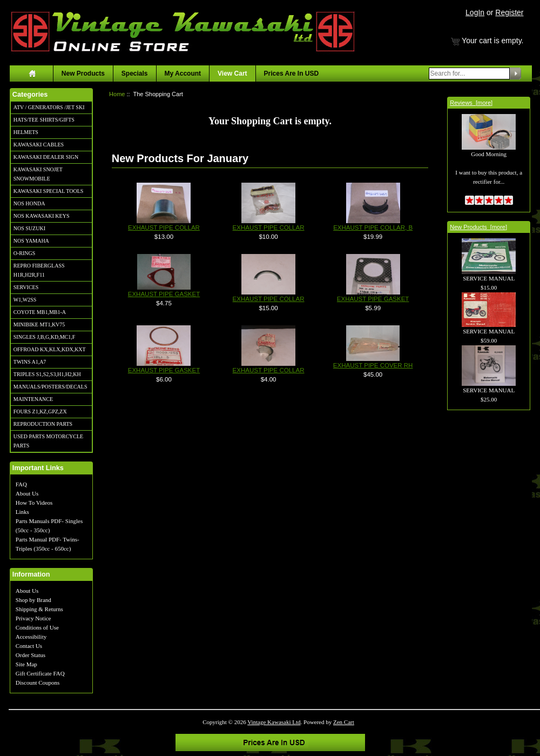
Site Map (26, 664)
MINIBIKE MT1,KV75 (39, 325)
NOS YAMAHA (31, 241)
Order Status (31, 655)
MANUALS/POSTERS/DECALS (50, 387)
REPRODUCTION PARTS (43, 424)
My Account (183, 73)
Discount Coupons (38, 683)
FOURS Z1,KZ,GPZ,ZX (40, 412)
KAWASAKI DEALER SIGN (46, 157)
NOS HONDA (29, 203)
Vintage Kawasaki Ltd (274, 722)
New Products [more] (478, 227)
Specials (135, 73)
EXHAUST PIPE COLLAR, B (373, 228)
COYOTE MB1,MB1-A (40, 312)
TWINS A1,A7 (30, 362)
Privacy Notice (33, 618)
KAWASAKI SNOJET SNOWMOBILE (38, 174)
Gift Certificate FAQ (40, 673)
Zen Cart (344, 722)
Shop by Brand (33, 600)
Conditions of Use (37, 627)
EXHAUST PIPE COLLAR (164, 228)
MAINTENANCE (33, 399)
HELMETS (26, 132)
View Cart (232, 73)
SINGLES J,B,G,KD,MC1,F (44, 337)
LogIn (475, 12)
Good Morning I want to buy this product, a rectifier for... (489, 156)
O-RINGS (25, 253)
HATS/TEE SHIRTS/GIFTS (44, 120)
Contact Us (29, 646)
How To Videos (34, 503)
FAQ (21, 484)
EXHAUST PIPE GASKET (164, 294)
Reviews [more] (471, 103)
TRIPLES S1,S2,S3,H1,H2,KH (47, 374)
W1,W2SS (25, 300)
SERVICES (26, 287)
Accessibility (31, 637)
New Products (83, 73)
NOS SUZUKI (29, 228)
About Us (27, 493)
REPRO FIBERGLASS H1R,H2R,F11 (39, 270)
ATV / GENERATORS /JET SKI (49, 107)
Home (117, 94)
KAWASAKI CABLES (39, 145)
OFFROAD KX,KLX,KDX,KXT (50, 349)
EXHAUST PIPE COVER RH (373, 365)
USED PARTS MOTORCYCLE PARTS (48, 441)
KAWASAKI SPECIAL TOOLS (49, 191)
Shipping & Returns (39, 609)
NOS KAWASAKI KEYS (42, 216)
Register (509, 12)
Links (22, 512)
